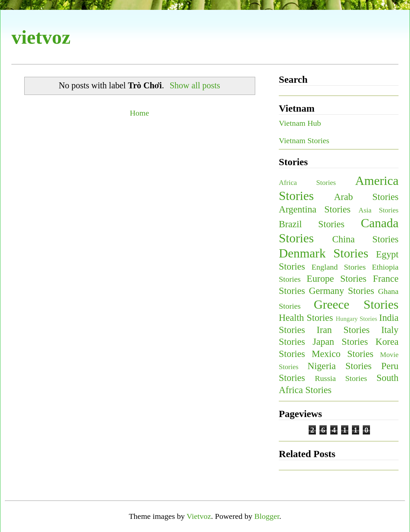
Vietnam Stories (304, 141)
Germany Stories (342, 291)
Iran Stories (343, 330)
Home (140, 113)
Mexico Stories (342, 354)
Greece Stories (356, 304)
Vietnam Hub (300, 123)
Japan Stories (340, 342)
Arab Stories (366, 197)
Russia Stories (341, 378)
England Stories (339, 267)
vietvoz (41, 37)
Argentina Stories (315, 209)
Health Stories (306, 318)
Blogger (267, 516)
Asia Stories (379, 210)
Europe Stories (337, 278)
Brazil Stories (312, 224)
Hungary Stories (356, 319)
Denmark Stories (324, 253)
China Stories (365, 239)
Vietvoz (199, 516)
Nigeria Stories (339, 366)
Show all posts (195, 85)
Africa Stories (307, 183)
